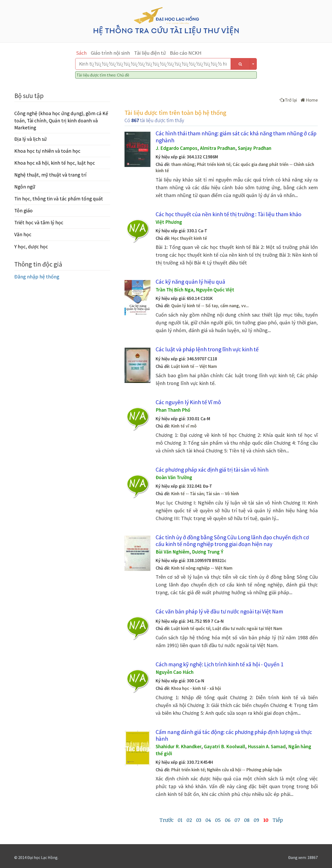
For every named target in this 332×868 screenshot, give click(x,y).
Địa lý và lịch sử (30, 139)
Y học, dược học (31, 247)
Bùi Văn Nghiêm (172, 552)
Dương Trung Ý (208, 552)
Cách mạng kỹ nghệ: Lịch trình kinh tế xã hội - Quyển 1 (220, 664)
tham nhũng (183, 164)
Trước (167, 820)
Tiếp (278, 820)
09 (256, 820)
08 (247, 820)
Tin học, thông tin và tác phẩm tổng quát (59, 199)
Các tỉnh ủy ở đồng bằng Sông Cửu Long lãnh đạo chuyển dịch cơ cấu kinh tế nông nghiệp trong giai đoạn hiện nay (232, 541)
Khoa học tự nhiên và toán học (47, 151)
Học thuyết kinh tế (189, 238)
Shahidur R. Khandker (178, 746)
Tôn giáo (23, 211)
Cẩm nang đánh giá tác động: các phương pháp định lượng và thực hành (234, 735)
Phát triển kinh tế (214, 164)
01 (180, 820)
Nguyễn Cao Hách (175, 672)
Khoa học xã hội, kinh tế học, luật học (55, 163)
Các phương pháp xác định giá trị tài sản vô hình (212, 470)
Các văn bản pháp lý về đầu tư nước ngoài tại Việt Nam (219, 611)
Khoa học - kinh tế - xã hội (196, 688)
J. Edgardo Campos (177, 148)
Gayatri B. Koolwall (224, 746)
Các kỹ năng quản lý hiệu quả (190, 282)
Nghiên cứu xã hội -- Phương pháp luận (244, 770)
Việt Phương (169, 222)
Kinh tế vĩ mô (184, 426)
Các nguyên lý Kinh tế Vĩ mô (188, 402)
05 (218, 820)
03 (199, 820)
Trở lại (288, 100)
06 (228, 820)
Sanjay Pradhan (255, 148)
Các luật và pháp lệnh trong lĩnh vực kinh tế (207, 349)
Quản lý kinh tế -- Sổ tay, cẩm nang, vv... (210, 306)
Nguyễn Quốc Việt (215, 290)
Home (309, 100)
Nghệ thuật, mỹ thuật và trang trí (50, 175)
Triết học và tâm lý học (39, 222)
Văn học (23, 234)
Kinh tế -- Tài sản (187, 494)
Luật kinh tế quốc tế (191, 628)
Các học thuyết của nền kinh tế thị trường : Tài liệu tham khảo (229, 214)
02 (189, 820)
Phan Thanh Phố (173, 410)
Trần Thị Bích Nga (174, 290)
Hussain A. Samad (267, 746)
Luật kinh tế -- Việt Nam (194, 366)
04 (208, 820)
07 (237, 820)
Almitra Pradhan (218, 148)
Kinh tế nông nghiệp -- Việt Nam (202, 568)
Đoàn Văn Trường (174, 477)
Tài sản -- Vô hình (222, 494)
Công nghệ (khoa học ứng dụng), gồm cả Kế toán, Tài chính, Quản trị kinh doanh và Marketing (61, 120)
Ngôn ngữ (25, 187)
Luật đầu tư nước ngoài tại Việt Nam (247, 628)
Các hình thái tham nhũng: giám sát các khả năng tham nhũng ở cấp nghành (236, 137)
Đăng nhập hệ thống (37, 276)
